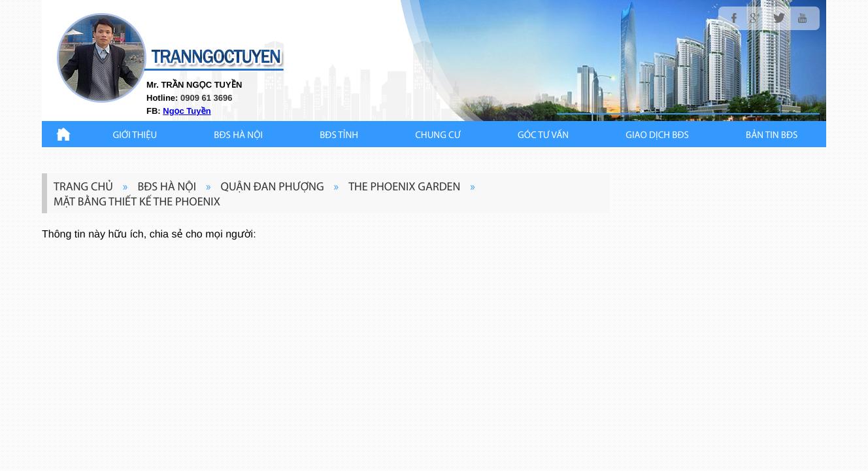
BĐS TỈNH (339, 136)
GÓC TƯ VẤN (543, 136)
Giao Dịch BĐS (657, 136)
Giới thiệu (135, 136)
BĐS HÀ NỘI (238, 136)
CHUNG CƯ (438, 136)
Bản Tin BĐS (772, 136)
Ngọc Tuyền (187, 111)
